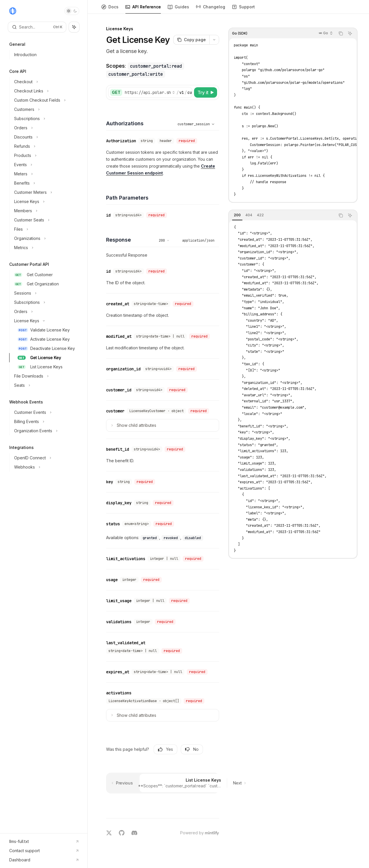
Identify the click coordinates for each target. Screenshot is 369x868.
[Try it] (206, 92)
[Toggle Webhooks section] (46, 467)
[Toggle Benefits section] (46, 183)
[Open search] (37, 27)
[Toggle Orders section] (46, 128)
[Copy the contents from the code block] (341, 33)
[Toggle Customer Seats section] (46, 220)
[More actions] (214, 40)
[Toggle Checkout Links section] (46, 91)
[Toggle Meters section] (46, 174)
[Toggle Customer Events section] (46, 412)
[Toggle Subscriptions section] (46, 119)
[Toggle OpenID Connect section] (46, 458)
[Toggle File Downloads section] (46, 376)
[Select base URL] (150, 92)
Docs (110, 9)
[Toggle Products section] (46, 156)
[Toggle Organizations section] (46, 238)
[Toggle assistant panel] (74, 27)
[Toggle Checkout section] (46, 82)
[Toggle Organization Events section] (46, 431)
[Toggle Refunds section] (46, 146)
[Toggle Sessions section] (46, 293)
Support (243, 9)
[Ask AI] (350, 33)
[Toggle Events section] (46, 165)
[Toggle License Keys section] (46, 202)
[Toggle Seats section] (46, 385)
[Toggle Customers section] (46, 109)
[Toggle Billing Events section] (46, 422)
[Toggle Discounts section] (46, 137)
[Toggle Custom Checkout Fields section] (46, 100)
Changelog (211, 9)
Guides (178, 9)
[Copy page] (191, 40)
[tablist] (282, 215)
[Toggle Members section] (46, 211)
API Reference (143, 9)
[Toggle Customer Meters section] (46, 192)
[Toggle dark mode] (72, 11)
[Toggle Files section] (46, 229)
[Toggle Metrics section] (46, 248)
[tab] (237, 215)
